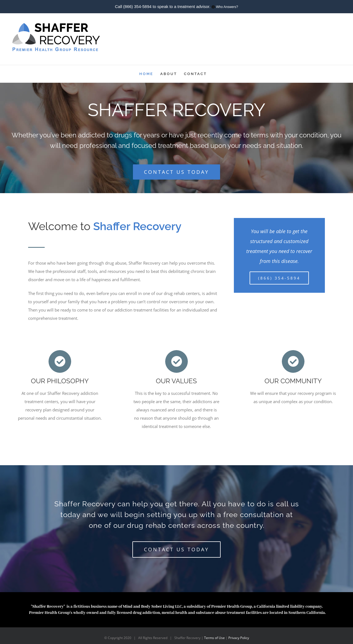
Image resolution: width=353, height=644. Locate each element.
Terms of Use (215, 638)
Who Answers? (227, 7)
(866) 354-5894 (137, 6)
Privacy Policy (239, 638)
